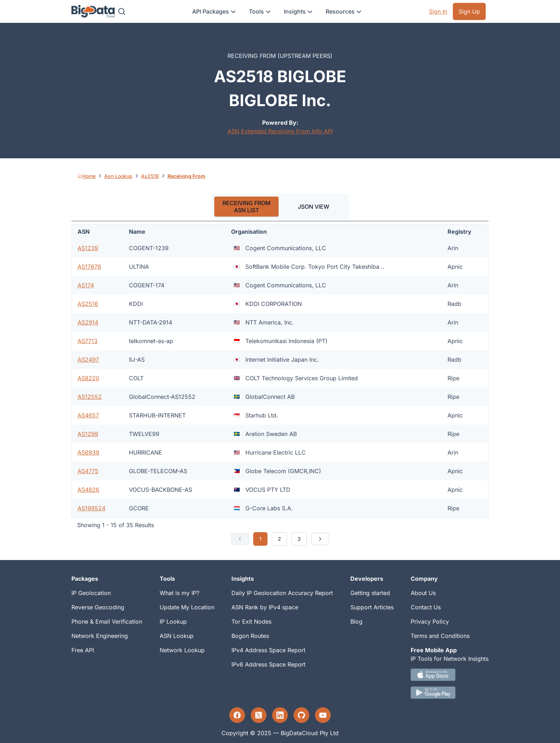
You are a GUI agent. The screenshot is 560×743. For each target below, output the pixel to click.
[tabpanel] (280, 385)
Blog (356, 621)
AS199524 (91, 508)
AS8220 (88, 378)
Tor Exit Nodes (251, 621)
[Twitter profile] (259, 715)
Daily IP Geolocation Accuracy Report (282, 593)
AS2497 (88, 360)
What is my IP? (179, 593)
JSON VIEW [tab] (314, 207)
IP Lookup (173, 621)
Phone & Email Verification (107, 621)
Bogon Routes (250, 636)
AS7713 (87, 341)
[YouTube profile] (323, 715)
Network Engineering (100, 636)
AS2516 (88, 304)
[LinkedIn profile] (280, 715)
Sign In (438, 11)
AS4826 (88, 490)
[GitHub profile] (301, 715)
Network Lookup (182, 650)
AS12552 (90, 397)
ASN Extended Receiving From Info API (280, 131)
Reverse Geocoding (98, 607)
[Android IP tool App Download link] (450, 693)
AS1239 (88, 248)
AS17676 (89, 267)
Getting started (370, 593)
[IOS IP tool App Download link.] (450, 675)
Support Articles (372, 607)
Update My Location (187, 607)
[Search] (122, 11)
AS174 (86, 285)
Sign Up (469, 11)
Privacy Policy (430, 621)
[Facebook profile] (237, 715)
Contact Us (426, 607)
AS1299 (88, 434)
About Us (423, 593)
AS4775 (88, 471)
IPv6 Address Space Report (268, 664)
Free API (83, 650)
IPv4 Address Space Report (268, 650)
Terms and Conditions (440, 636)
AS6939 (88, 452)
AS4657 (88, 415)
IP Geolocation (91, 593)
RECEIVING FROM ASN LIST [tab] (247, 207)
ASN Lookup (177, 636)
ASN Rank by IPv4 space (265, 607)
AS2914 (88, 322)
